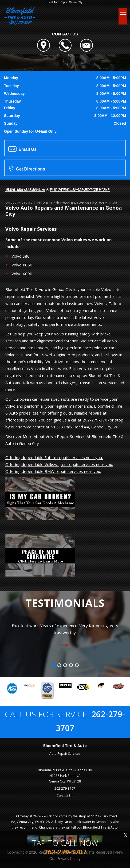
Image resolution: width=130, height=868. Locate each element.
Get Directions (27, 168)
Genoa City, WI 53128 (97, 203)
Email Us (22, 149)
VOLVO (31, 190)
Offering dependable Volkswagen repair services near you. (59, 464)
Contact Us (65, 796)
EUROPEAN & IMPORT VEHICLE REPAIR (58, 190)
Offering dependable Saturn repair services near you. (54, 457)
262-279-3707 (19, 203)
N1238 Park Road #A (56, 203)
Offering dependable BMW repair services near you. (53, 471)
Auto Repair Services (65, 754)
